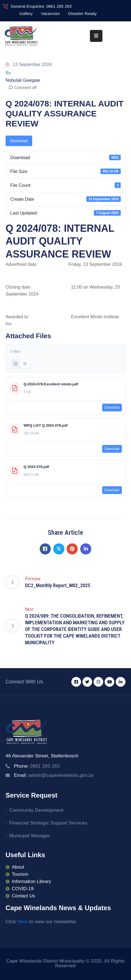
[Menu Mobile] (96, 36)
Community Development (36, 810)
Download (19, 141)
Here (23, 922)
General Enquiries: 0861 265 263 (41, 6)
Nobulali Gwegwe (23, 80)
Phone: (37, 766)
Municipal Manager (30, 836)
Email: (54, 775)
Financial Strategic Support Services (48, 823)
